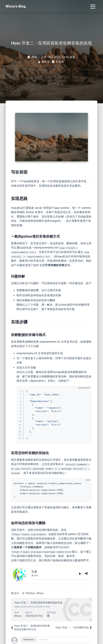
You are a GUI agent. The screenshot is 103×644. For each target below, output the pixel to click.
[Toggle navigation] (93, 6)
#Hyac (40, 593)
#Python (31, 593)
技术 (17, 593)
